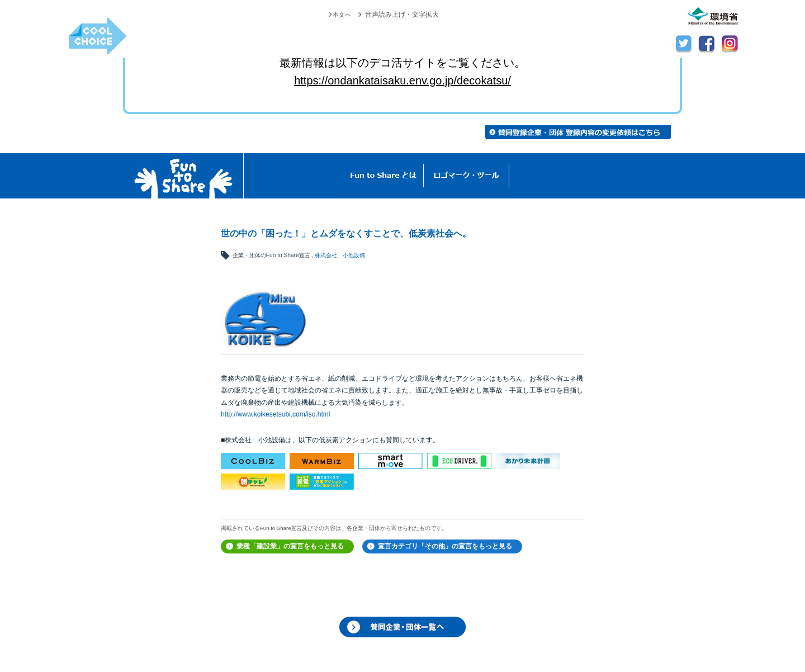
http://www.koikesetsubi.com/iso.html (275, 414)
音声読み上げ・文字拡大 (402, 15)
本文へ (341, 15)
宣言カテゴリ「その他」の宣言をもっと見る (445, 546)
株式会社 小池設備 (340, 255)
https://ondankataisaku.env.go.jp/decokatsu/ (402, 81)
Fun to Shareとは (383, 176)
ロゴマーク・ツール (467, 176)
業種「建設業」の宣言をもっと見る (290, 546)
